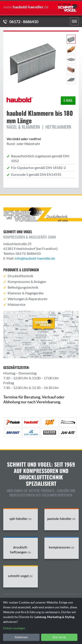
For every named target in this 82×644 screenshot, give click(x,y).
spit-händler (21, 519)
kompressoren (62, 547)
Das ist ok (59, 637)
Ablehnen (21, 637)
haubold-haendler (26, 7)
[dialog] (41, 621)
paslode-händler (61, 519)
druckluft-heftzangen (21, 550)
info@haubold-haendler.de (35, 258)
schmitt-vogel (20, 576)
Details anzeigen (14, 628)
